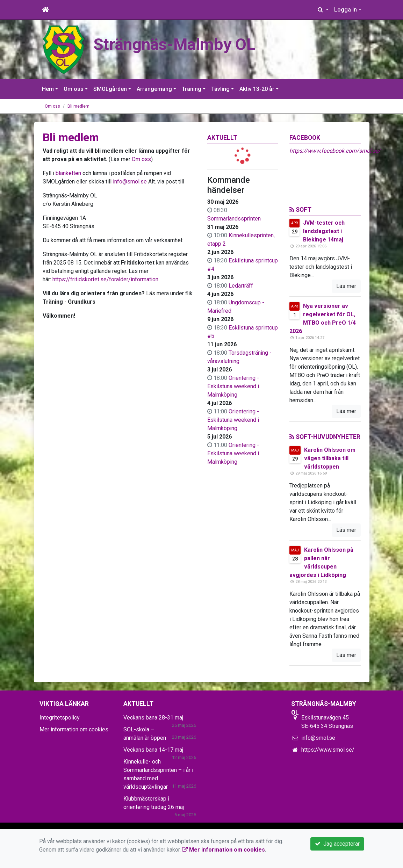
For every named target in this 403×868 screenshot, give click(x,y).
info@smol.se (130, 182)
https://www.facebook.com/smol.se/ (335, 151)
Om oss (74, 89)
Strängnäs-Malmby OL (174, 44)
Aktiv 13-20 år (257, 89)
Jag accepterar (337, 844)
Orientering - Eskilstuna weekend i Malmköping (233, 386)
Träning (192, 89)
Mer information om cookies (74, 729)
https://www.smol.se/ (328, 750)
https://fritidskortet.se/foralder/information (105, 279)
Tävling (220, 89)
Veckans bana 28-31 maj (153, 718)
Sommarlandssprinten (234, 219)
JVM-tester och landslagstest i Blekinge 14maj (324, 231)
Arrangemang (154, 89)
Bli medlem (78, 106)
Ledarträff (241, 286)
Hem (48, 89)
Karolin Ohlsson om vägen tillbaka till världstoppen (330, 458)
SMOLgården (110, 89)
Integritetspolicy (60, 718)
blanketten (68, 173)
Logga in (346, 10)
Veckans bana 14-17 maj (153, 750)
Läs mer (346, 286)
